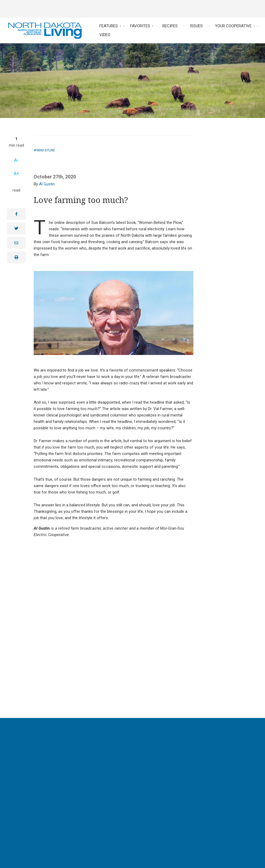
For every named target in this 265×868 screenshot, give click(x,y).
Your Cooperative (233, 26)
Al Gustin (47, 184)
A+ (16, 173)
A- (16, 160)
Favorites (140, 26)
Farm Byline (45, 150)
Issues (196, 26)
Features (109, 26)
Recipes (170, 26)
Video (105, 35)
